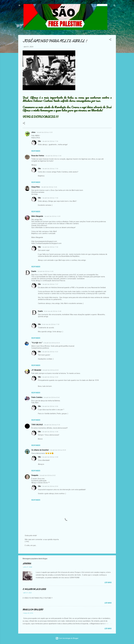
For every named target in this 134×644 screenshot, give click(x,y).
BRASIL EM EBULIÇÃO (33, 610)
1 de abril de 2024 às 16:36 (45, 271)
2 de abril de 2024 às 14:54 (50, 377)
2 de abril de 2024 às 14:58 (50, 432)
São (39, 141)
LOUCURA (27, 564)
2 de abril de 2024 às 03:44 (51, 397)
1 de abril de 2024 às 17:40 (50, 198)
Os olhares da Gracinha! (40, 450)
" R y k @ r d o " (37, 343)
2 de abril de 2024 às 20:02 (47, 475)
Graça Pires (36, 187)
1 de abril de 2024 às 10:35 (44, 132)
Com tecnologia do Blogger (67, 638)
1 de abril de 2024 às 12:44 (53, 156)
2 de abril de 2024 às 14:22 (50, 352)
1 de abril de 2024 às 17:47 (50, 284)
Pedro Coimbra (37, 397)
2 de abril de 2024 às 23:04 (50, 486)
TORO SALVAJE (37, 425)
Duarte (34, 271)
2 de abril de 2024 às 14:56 (50, 406)
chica (33, 132)
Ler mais (108, 583)
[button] (110, 40)
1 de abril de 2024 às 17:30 (50, 169)
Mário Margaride (37, 216)
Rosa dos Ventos (38, 156)
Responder (36, 151)
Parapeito (35, 475)
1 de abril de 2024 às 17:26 (50, 141)
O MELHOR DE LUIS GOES (34, 589)
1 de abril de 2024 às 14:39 (52, 216)
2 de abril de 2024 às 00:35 (50, 370)
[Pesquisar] (115, 6)
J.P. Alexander (36, 370)
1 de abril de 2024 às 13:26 (49, 187)
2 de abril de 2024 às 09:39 (58, 450)
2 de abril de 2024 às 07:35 (52, 425)
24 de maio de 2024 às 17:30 (50, 324)
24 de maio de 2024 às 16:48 (52, 311)
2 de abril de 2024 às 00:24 (52, 343)
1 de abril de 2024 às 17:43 (50, 247)
